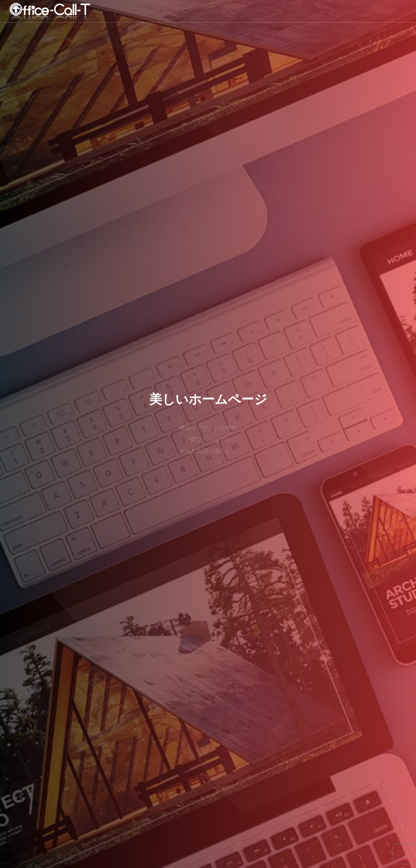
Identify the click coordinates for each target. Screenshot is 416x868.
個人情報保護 (380, 11)
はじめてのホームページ (191, 11)
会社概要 (305, 11)
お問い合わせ (340, 11)
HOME (147, 11)
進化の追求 (240, 11)
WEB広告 (273, 11)
